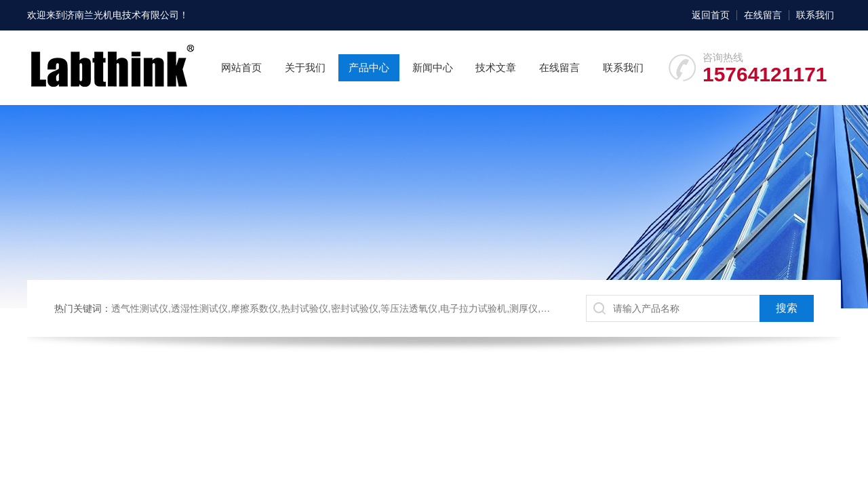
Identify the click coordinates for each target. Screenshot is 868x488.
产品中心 (369, 67)
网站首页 (241, 67)
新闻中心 (433, 67)
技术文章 (496, 67)
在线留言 (763, 15)
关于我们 (305, 67)
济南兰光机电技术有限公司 (122, 15)
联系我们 (815, 15)
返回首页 (711, 15)
